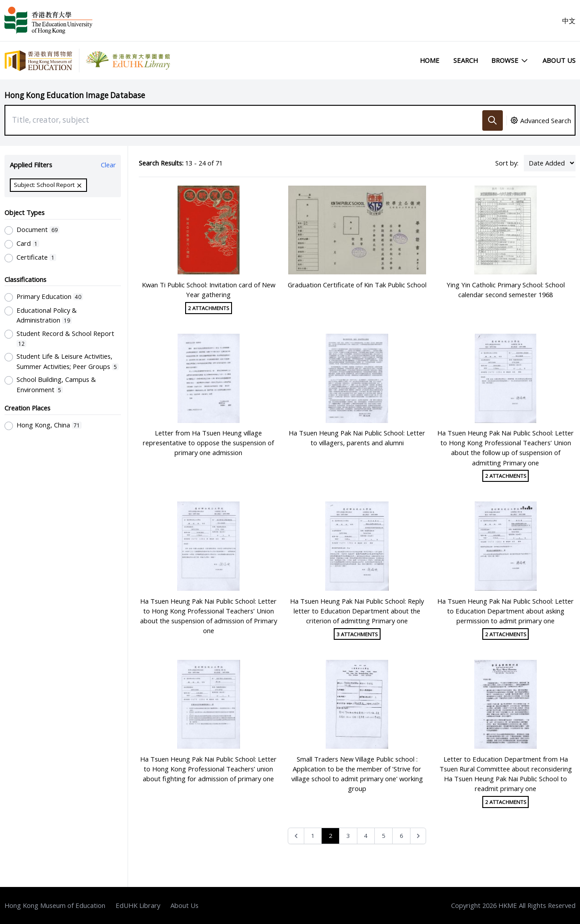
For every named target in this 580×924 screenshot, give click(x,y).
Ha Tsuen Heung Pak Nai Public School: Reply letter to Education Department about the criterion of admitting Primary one (357, 611)
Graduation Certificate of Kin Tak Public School (357, 285)
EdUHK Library (138, 905)
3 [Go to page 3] (348, 836)
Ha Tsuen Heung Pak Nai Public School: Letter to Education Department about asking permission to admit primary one (505, 611)
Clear (108, 165)
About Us (559, 60)
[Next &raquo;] (418, 836)
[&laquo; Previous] (296, 836)
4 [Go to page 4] (366, 836)
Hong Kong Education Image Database (75, 95)
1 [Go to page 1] (313, 836)
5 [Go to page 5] (384, 836)
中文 (569, 21)
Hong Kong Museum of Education (55, 905)
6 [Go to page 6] (402, 836)
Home (430, 60)
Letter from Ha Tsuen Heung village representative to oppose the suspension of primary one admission (208, 443)
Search (466, 60)
